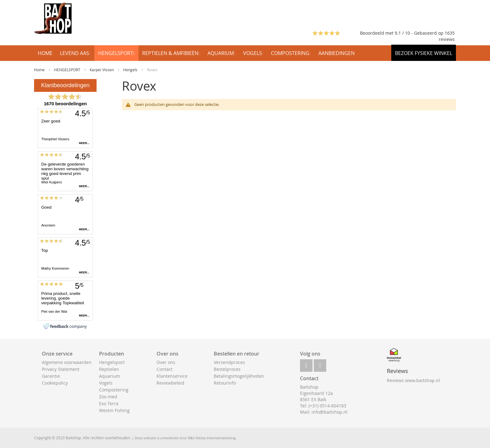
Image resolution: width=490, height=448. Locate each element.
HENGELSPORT (68, 70)
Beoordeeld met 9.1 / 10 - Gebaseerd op (402, 33)
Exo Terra (109, 403)
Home (40, 70)
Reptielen (109, 369)
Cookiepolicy (55, 383)
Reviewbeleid (170, 383)
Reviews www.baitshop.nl (413, 380)
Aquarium (110, 376)
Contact (165, 369)
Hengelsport (112, 362)
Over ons (166, 362)
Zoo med (108, 397)
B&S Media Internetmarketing (212, 438)
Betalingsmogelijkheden (239, 376)
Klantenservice (172, 376)
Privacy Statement (61, 369)
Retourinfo (225, 383)
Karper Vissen (102, 70)
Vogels (106, 383)
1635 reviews (447, 36)
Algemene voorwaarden (67, 362)
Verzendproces (229, 362)
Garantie (51, 376)
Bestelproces (227, 369)
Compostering (114, 390)
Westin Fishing (114, 410)
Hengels (131, 70)
